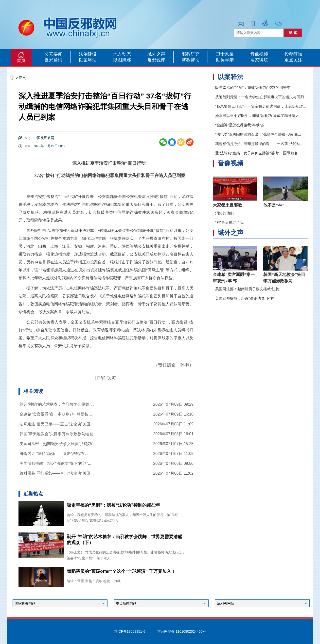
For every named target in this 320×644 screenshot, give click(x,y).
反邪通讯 (53, 60)
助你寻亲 (225, 60)
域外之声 (156, 54)
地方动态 (122, 54)
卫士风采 (225, 54)
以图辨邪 (122, 60)
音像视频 (259, 54)
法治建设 (88, 54)
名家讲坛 (259, 60)
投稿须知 (293, 54)
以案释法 (88, 60)
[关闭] (111, 378)
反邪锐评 (156, 60)
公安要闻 (53, 54)
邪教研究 (191, 54)
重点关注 (293, 60)
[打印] (100, 378)
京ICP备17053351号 (130, 631)
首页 (21, 61)
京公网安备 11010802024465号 (182, 631)
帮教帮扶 (191, 60)
